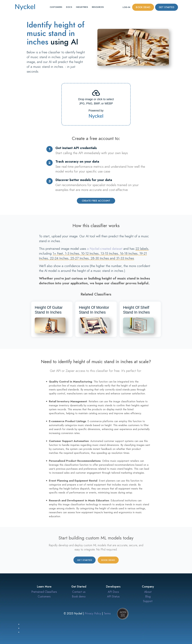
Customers (56, 7)
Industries (82, 7)
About (148, 592)
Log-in (126, 7)
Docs (69, 7)
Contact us (79, 592)
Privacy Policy (93, 613)
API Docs (113, 592)
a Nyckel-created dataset (105, 249)
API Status (113, 596)
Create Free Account (96, 201)
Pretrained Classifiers (44, 592)
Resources (98, 7)
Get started (167, 7)
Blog (148, 596)
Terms (107, 613)
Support (148, 601)
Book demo (143, 7)
